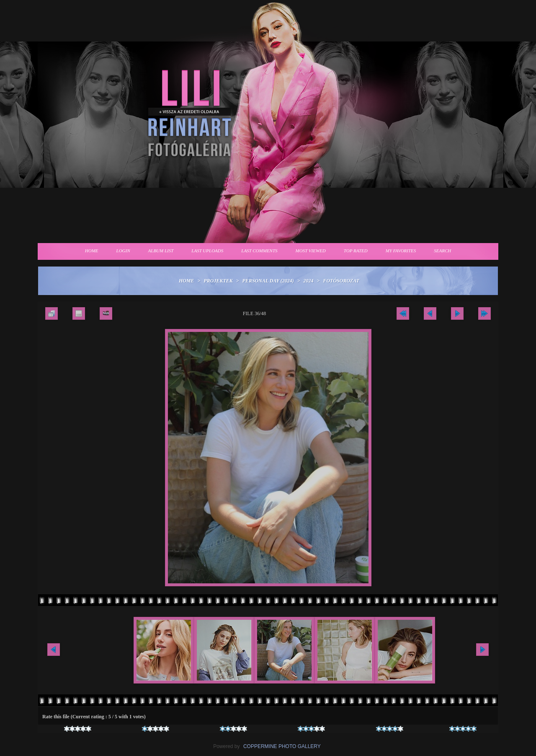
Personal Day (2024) (268, 281)
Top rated (356, 251)
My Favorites (401, 251)
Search (442, 251)
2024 (309, 281)
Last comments (259, 251)
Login (123, 251)
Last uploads (207, 251)
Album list (161, 251)
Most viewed (311, 251)
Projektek (218, 281)
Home (92, 251)
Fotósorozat (341, 281)
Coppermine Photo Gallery (282, 746)
